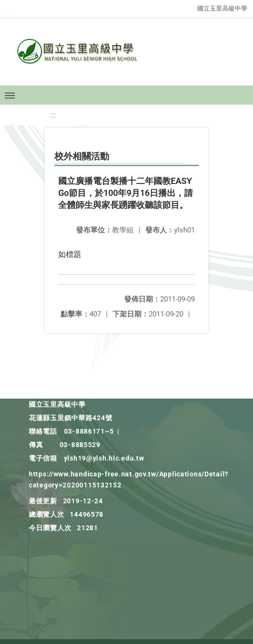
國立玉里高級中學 (222, 8)
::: (53, 115)
